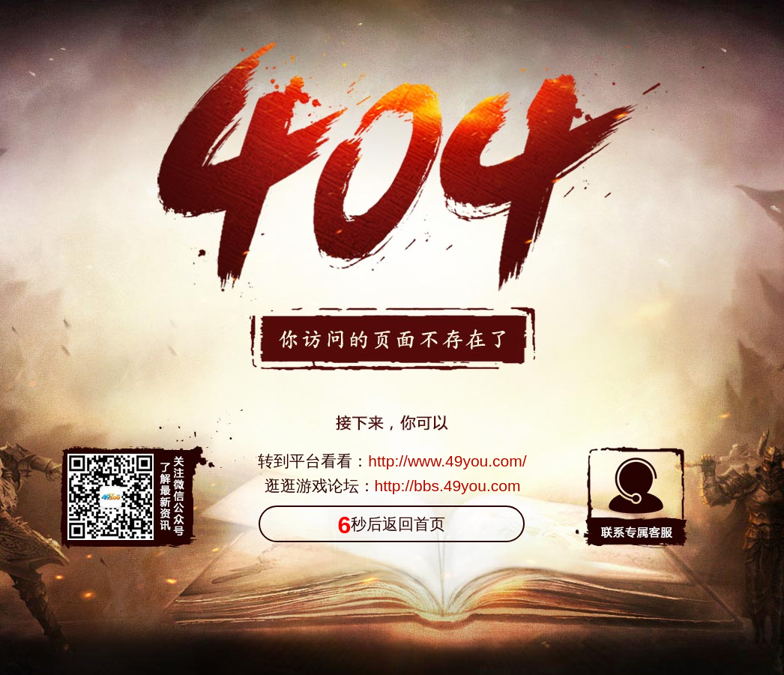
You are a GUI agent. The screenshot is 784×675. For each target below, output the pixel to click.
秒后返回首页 (392, 525)
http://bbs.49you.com (448, 486)
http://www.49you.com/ (447, 461)
